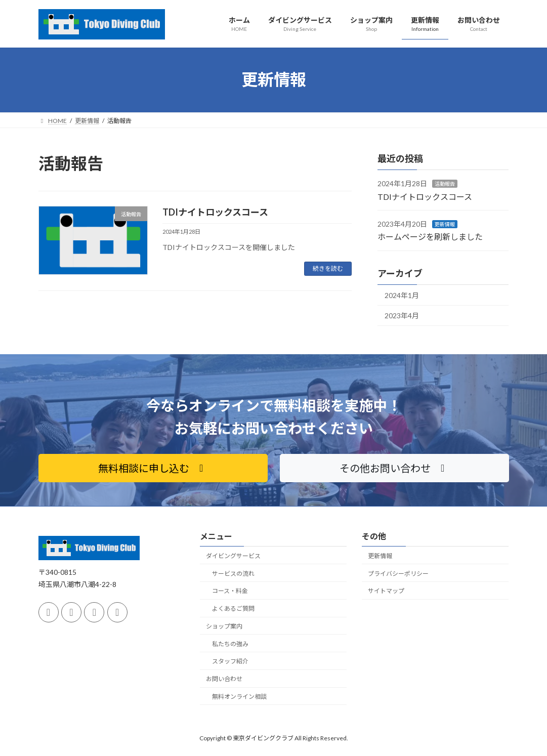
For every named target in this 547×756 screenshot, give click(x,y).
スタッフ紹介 (230, 661)
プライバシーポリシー (398, 573)
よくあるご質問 (233, 608)
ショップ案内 (224, 626)
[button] (153, 468)
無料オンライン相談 (239, 697)
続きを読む (328, 268)
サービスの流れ (233, 573)
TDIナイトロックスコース (215, 212)
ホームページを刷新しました (430, 237)
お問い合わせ (224, 679)
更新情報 (445, 224)
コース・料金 (230, 591)
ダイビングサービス (233, 556)
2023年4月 (402, 316)
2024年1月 (402, 295)
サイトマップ (386, 591)
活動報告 (445, 184)
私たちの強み (230, 643)
